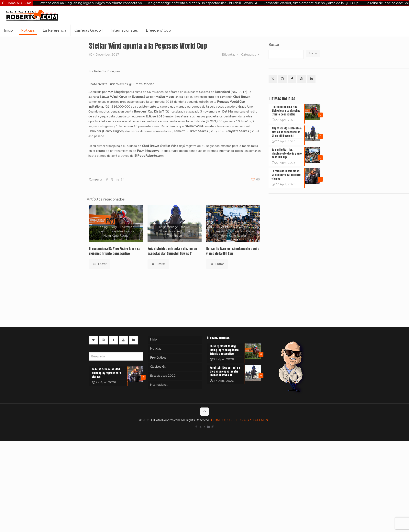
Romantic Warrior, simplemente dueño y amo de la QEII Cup (311, 3)
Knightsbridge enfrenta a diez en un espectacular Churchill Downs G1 (203, 3)
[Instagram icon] (213, 427)
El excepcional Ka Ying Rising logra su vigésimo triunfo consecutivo (89, 3)
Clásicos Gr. (158, 367)
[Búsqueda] (116, 356)
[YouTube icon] (205, 427)
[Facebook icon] (196, 427)
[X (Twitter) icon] (200, 427)
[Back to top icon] (204, 412)
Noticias (156, 349)
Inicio (153, 340)
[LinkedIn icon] (209, 427)
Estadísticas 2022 (163, 376)
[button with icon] (273, 79)
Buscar (274, 45)
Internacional (159, 385)
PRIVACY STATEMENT (253, 420)
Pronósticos (158, 358)
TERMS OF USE (222, 420)
